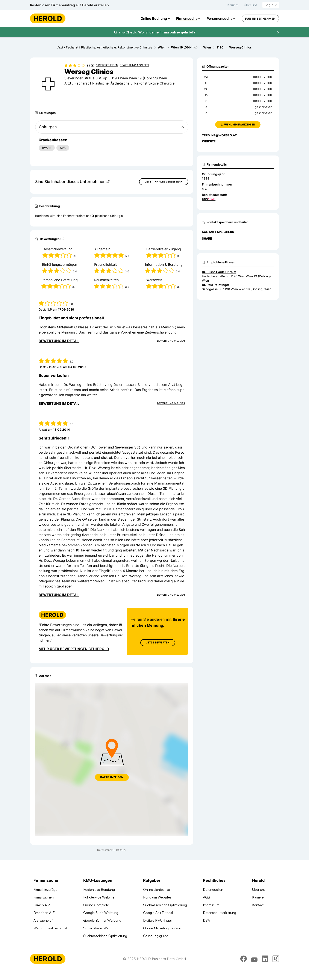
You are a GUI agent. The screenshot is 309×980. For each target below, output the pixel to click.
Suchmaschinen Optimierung (105, 936)
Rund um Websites (157, 897)
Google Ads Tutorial (158, 913)
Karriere (233, 5)
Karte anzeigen (112, 777)
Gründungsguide (156, 936)
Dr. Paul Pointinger (216, 285)
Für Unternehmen (260, 19)
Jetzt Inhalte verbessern (164, 182)
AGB (207, 897)
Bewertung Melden (171, 341)
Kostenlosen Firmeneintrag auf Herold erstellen (69, 5)
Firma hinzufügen (46, 889)
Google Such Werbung (101, 913)
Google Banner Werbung (102, 920)
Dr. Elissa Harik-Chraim (219, 272)
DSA (206, 920)
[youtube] (254, 968)
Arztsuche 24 (44, 920)
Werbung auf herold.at (50, 928)
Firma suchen (44, 897)
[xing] (276, 968)
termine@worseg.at (219, 135)
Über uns (251, 5)
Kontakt (258, 905)
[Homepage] (48, 18)
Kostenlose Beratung (99, 889)
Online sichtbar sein (158, 889)
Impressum (211, 905)
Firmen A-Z (42, 905)
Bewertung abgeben (134, 65)
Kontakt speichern (218, 232)
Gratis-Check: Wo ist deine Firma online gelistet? (155, 32)
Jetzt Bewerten (158, 643)
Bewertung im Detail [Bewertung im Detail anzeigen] (59, 341)
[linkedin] (265, 968)
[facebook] (244, 968)
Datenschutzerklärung (220, 913)
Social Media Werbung (100, 928)
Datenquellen (213, 889)
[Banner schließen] (278, 32)
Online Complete (96, 905)
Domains (90, 944)
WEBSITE (209, 141)
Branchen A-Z (44, 913)
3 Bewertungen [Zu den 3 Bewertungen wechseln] (107, 65)
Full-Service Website (99, 897)
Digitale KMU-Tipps (157, 920)
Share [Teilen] (207, 238)
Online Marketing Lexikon (162, 928)
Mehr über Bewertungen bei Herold (74, 649)
